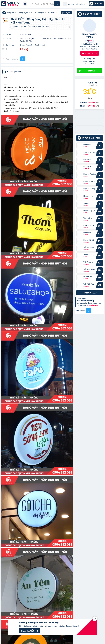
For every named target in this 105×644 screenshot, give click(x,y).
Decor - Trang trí (38, 13)
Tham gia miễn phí (29, 631)
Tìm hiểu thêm (93, 305)
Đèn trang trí (52, 13)
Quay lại (66, 13)
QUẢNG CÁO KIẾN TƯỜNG (90, 35)
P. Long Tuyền (23, 13)
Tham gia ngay (90, 293)
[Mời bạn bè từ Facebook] (89, 311)
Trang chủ (10, 13)
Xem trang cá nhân (90, 53)
